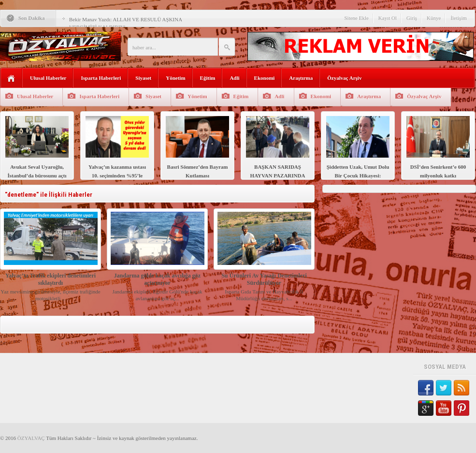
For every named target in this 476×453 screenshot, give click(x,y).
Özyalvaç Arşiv (344, 78)
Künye (434, 18)
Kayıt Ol (388, 18)
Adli (234, 78)
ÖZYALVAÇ (31, 438)
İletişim (459, 18)
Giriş (412, 18)
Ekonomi (265, 78)
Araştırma (301, 78)
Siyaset (143, 78)
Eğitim (208, 78)
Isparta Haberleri (101, 78)
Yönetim (175, 78)
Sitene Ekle (356, 18)
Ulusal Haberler (48, 78)
